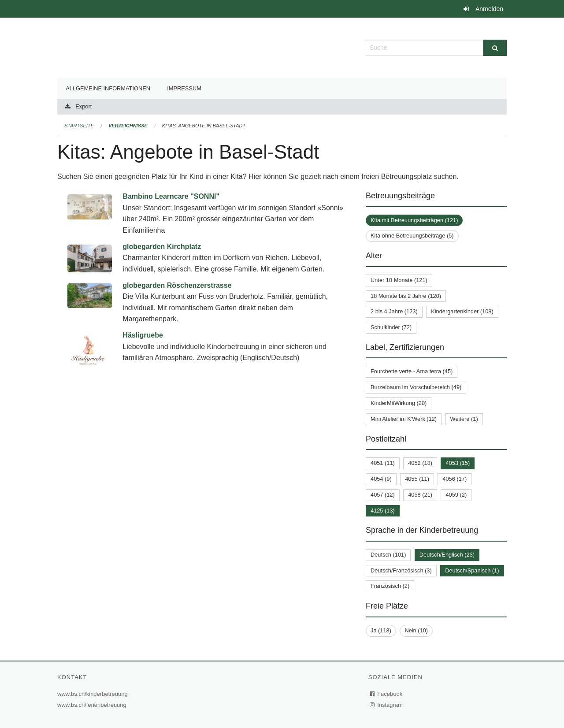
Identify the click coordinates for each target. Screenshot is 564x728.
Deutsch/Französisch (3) (401, 570)
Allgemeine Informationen (108, 88)
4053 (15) (458, 463)
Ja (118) (381, 630)
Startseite (79, 126)
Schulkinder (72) (391, 327)
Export (83, 106)
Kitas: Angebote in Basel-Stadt (204, 126)
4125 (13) (383, 511)
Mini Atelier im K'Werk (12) (404, 419)
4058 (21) (420, 495)
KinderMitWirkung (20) (399, 403)
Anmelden (489, 9)
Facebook (386, 694)
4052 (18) (420, 463)
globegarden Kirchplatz (162, 247)
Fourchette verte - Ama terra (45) (412, 371)
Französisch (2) (390, 586)
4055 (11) (417, 479)
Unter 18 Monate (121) (399, 280)
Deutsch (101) (388, 555)
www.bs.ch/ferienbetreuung (93, 705)
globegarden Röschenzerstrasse (177, 285)
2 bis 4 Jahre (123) (394, 311)
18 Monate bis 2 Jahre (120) (406, 296)
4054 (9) (381, 479)
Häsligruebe (143, 335)
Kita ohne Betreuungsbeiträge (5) (412, 236)
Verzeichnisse (128, 126)
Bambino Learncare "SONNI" (171, 196)
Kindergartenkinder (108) (462, 311)
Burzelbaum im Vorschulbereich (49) (416, 387)
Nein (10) (416, 630)
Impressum (184, 88)
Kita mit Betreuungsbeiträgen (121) (414, 220)
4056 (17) (455, 479)
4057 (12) (383, 495)
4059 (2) (456, 495)
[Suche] (495, 48)
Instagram (387, 705)
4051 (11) (383, 463)
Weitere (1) (464, 419)
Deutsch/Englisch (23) (447, 555)
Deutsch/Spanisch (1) (472, 570)
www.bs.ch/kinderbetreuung (94, 694)
